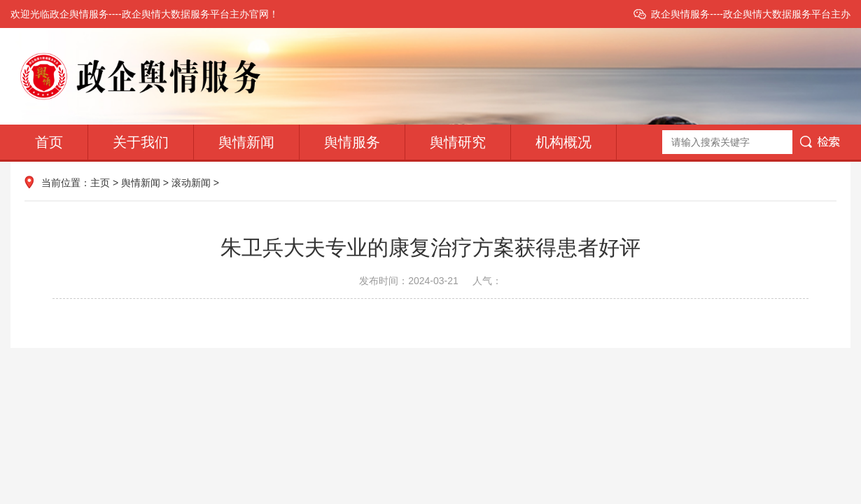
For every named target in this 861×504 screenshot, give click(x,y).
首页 (49, 142)
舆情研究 (458, 142)
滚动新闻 (191, 183)
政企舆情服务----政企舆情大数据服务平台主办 (751, 14)
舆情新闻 (246, 142)
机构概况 (563, 142)
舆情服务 (352, 142)
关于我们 (141, 142)
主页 (100, 183)
